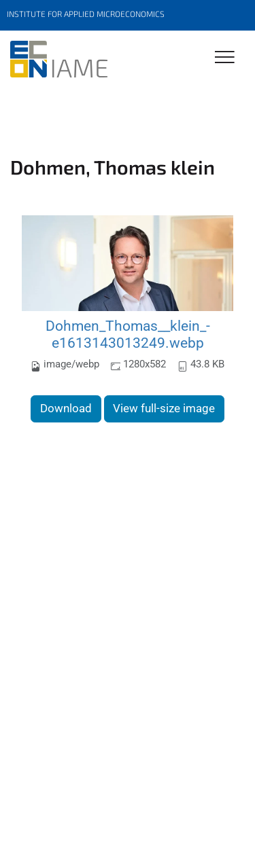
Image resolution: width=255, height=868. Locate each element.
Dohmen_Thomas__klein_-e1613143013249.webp (128, 334)
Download (66, 408)
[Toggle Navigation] (225, 58)
